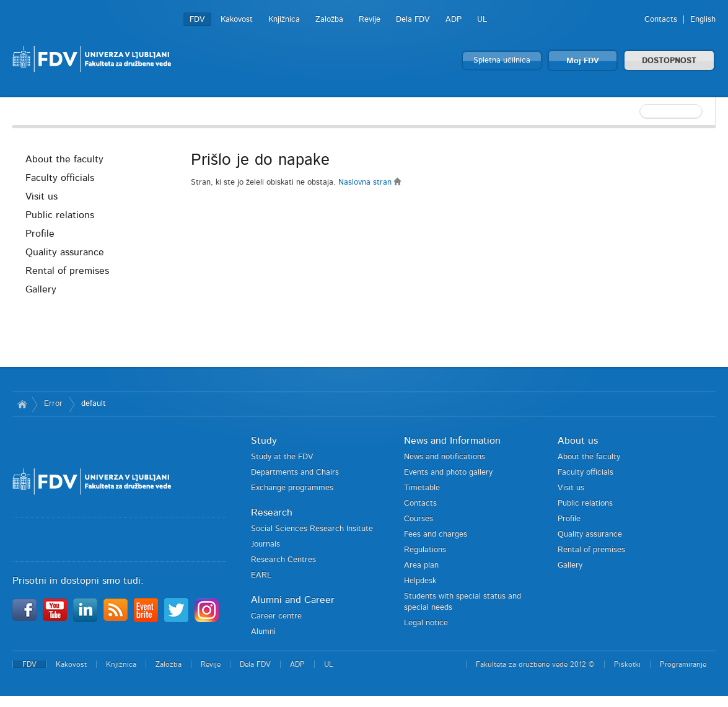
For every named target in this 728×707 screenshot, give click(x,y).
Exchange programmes (292, 488)
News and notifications (445, 457)
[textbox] (635, 112)
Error (53, 404)
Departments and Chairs (295, 472)
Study (264, 441)
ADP (454, 20)
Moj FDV (583, 61)
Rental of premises (67, 271)
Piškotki (627, 664)
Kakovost (237, 20)
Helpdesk (420, 581)
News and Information (452, 441)
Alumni (263, 632)
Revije (370, 20)
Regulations (425, 550)
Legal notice (426, 623)
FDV (197, 20)
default (94, 404)
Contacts (661, 20)
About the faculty (64, 159)
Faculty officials (60, 178)
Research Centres (283, 560)
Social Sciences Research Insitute (312, 529)
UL (482, 20)
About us (578, 441)
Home (22, 404)
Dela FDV (413, 20)
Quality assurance (65, 252)
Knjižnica (284, 20)
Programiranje (683, 664)
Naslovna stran (370, 182)
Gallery (41, 289)
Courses (419, 519)
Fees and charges (436, 534)
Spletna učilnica (502, 60)
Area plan (421, 565)
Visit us (42, 196)
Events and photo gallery (448, 472)
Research (272, 512)
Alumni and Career (293, 600)
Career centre (276, 616)
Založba (329, 20)
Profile (40, 234)
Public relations (60, 215)
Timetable (422, 488)
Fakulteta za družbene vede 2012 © (535, 664)
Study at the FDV (282, 457)
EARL (261, 575)
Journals (265, 544)
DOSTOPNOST (669, 61)
